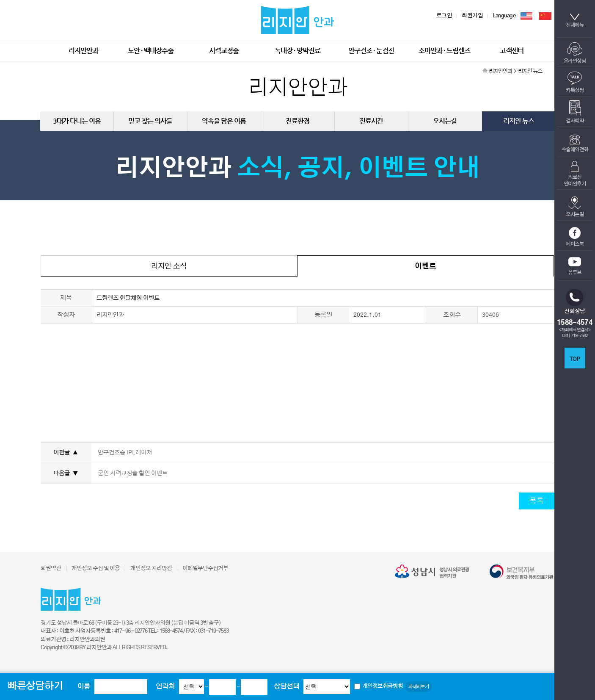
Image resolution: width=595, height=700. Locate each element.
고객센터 (512, 51)
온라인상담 (575, 53)
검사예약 (575, 112)
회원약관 (51, 569)
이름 (84, 686)
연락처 (165, 686)
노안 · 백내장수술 (151, 51)
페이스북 (575, 237)
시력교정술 (224, 51)
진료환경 (297, 121)
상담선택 (286, 686)
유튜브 (575, 266)
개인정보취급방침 (383, 686)
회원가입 (472, 16)
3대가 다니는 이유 (77, 121)
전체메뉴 (575, 21)
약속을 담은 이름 (224, 121)
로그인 (444, 16)
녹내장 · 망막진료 (297, 51)
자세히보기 (419, 687)
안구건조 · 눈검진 (371, 51)
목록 (537, 501)
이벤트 (426, 266)
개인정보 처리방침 (151, 569)
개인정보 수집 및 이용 (96, 569)
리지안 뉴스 (519, 121)
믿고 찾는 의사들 (150, 121)
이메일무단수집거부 (205, 569)
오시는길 (575, 206)
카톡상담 (575, 82)
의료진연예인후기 (575, 174)
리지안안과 (83, 51)
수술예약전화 (575, 143)
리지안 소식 (169, 266)
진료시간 (371, 121)
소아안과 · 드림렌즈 (444, 51)
